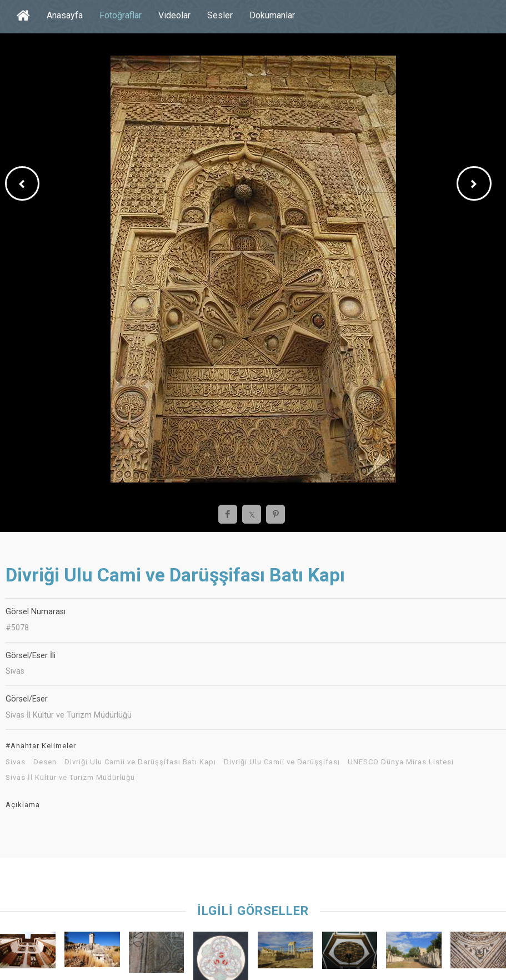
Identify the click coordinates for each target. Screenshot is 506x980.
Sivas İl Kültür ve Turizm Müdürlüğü (70, 778)
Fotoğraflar (121, 15)
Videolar (174, 15)
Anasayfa (65, 15)
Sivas (16, 762)
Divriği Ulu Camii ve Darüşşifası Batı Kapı (140, 762)
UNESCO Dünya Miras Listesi (401, 762)
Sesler (220, 15)
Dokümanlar (272, 15)
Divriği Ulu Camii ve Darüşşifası (282, 762)
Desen (45, 762)
